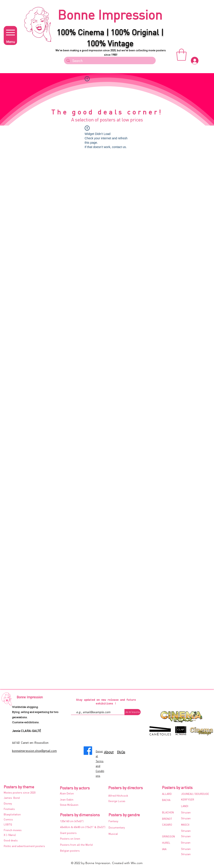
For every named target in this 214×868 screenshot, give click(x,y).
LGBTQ (8, 824)
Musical (113, 834)
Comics (8, 819)
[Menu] (10, 35)
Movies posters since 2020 (20, 793)
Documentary (117, 827)
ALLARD (167, 794)
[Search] (109, 61)
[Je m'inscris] (133, 712)
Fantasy (113, 821)
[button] (181, 55)
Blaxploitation (13, 814)
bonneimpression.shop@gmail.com (34, 751)
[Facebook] (88, 751)
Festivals (10, 809)
